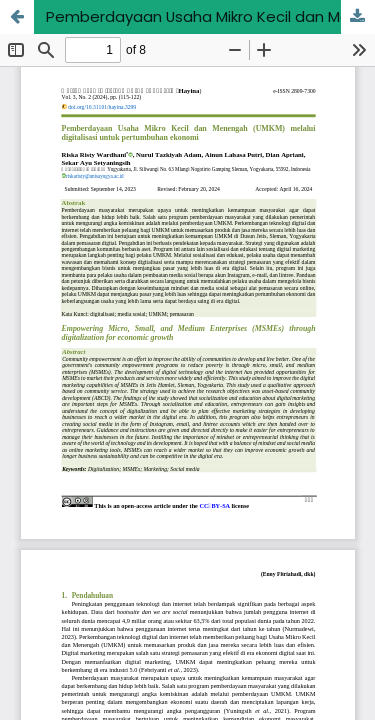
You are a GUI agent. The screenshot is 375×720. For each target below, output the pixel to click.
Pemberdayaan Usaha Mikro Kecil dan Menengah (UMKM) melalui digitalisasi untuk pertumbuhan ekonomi (210, 16)
